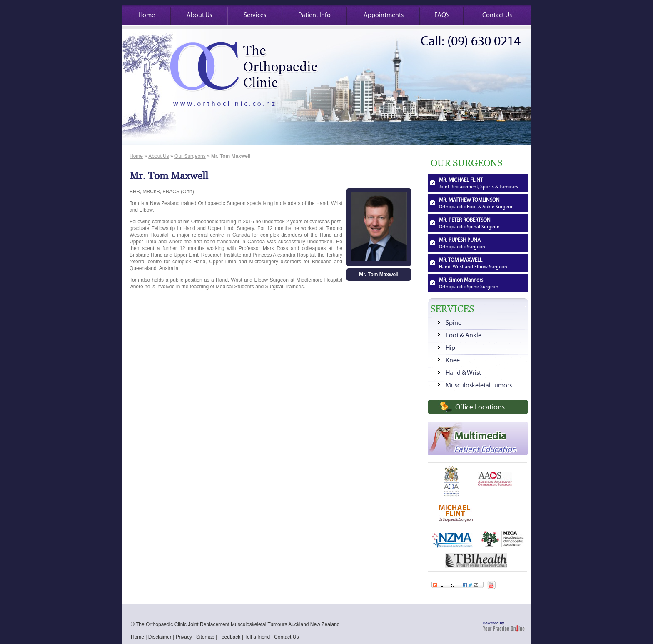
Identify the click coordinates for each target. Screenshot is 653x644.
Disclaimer (160, 637)
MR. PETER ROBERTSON (469, 223)
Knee (453, 360)
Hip (450, 348)
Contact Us (497, 15)
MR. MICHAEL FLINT (479, 183)
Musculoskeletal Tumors (479, 385)
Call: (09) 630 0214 (471, 41)
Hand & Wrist (463, 373)
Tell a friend (257, 637)
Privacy (184, 637)
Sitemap (205, 637)
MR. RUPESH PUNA (462, 243)
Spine (454, 323)
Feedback (230, 637)
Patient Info (314, 15)
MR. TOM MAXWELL (473, 263)
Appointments (384, 15)
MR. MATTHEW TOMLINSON (476, 203)
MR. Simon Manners (469, 283)
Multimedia (485, 442)
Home (147, 15)
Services (255, 15)
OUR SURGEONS (466, 163)
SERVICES (452, 309)
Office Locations (480, 407)
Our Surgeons (190, 156)
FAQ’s (442, 15)
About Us (199, 15)
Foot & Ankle (464, 335)
